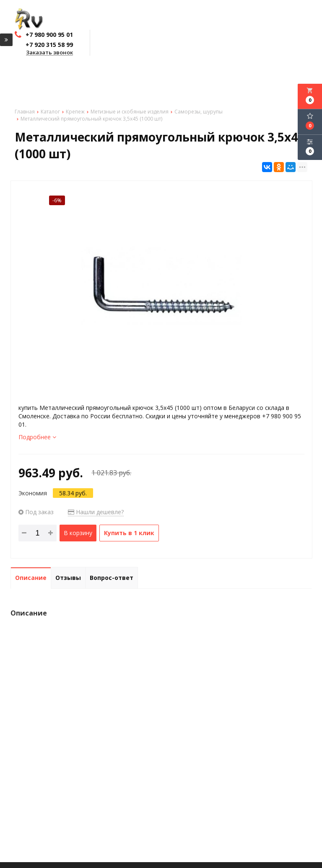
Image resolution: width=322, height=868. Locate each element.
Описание (31, 578)
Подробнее (37, 437)
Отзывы (68, 578)
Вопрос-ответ (112, 578)
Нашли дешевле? (96, 512)
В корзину (78, 533)
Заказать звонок (49, 53)
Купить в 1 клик (129, 533)
